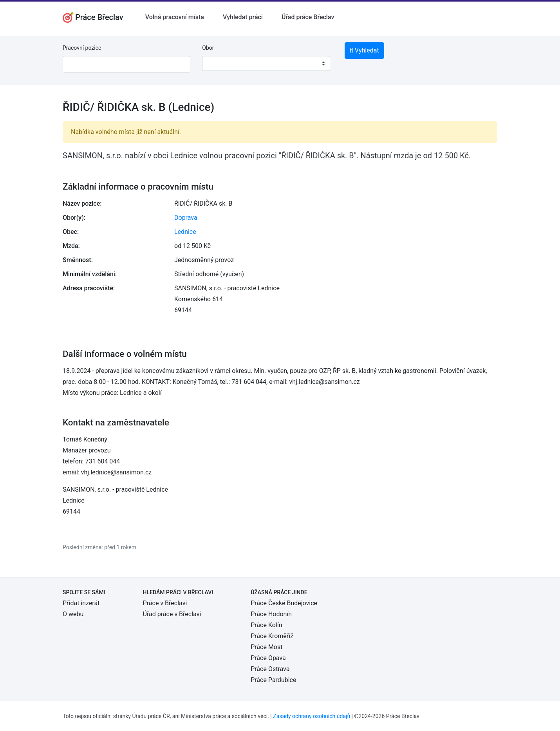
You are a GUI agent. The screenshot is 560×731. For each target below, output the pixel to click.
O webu (73, 614)
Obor (208, 48)
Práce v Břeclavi (165, 603)
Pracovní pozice (82, 48)
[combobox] (266, 63)
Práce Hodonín (271, 614)
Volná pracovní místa (175, 17)
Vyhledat (364, 50)
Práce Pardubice (273, 680)
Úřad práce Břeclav (308, 17)
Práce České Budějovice (284, 603)
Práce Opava (268, 658)
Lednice (185, 232)
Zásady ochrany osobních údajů (312, 716)
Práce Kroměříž (272, 636)
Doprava (186, 218)
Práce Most (266, 647)
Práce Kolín (266, 625)
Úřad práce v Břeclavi (172, 614)
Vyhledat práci (243, 17)
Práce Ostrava (270, 669)
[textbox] (218, 63)
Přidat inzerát (81, 603)
